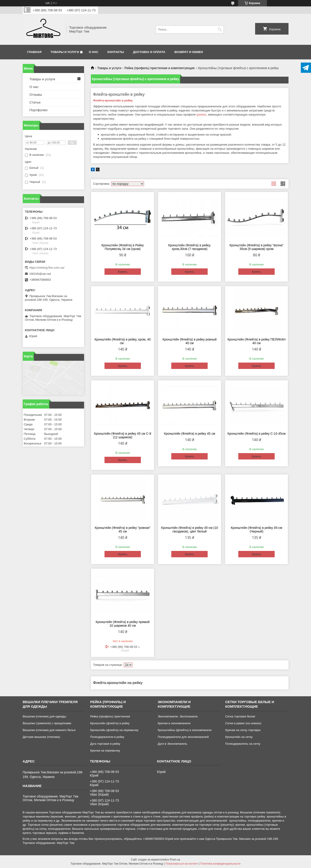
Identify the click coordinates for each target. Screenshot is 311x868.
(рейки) (201, 115)
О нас (94, 52)
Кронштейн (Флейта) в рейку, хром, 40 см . (123, 341)
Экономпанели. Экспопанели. (178, 716)
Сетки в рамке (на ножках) (243, 723)
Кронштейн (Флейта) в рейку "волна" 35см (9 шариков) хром (256, 247)
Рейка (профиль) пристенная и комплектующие (160, 68)
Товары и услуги (65, 52)
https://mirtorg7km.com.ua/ (47, 268)
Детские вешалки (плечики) (41, 737)
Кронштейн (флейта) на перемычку (114, 730)
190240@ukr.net (40, 274)
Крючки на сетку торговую (243, 730)
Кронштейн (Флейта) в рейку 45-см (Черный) (256, 530)
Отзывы (36, 95)
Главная (34, 52)
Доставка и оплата (149, 52)
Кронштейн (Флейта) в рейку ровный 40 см (190, 341)
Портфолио (39, 110)
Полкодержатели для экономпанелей (183, 737)
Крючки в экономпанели (174, 723)
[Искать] (220, 29)
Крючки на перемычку (105, 751)
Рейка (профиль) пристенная (110, 716)
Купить (123, 272)
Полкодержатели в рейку (107, 737)
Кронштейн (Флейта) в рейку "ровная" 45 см (123, 530)
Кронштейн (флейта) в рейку (110, 723)
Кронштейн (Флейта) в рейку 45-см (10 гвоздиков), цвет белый (189, 530)
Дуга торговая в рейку (105, 744)
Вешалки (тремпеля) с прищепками (47, 723)
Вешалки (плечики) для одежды (44, 716)
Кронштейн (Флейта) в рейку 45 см (190, 434)
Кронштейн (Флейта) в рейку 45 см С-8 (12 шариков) (123, 435)
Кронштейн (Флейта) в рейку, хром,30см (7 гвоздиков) (190, 247)
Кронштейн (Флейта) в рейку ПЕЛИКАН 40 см (256, 341)
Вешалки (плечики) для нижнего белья (49, 730)
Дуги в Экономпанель (172, 744)
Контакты (116, 52)
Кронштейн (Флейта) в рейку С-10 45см (256, 434)
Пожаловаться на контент (182, 864)
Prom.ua (175, 860)
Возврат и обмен (189, 52)
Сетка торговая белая (240, 716)
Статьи (35, 102)
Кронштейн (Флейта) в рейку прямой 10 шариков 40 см (123, 624)
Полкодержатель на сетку (243, 744)
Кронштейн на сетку (239, 737)
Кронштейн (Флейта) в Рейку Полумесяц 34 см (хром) (123, 247)
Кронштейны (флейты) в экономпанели (185, 730)
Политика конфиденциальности (220, 864)
